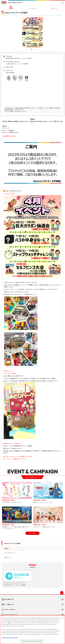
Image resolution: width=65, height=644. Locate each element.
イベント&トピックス (10, 553)
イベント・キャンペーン (11, 615)
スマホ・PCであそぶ (10, 609)
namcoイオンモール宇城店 (12, 543)
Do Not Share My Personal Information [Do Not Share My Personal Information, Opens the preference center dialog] (32, 641)
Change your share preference (10, 638)
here (9, 623)
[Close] (62, 618)
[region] (32, 630)
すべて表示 (32, 533)
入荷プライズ (7, 557)
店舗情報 (6, 548)
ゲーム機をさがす (9, 604)
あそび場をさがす (9, 599)
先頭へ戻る (62, 593)
